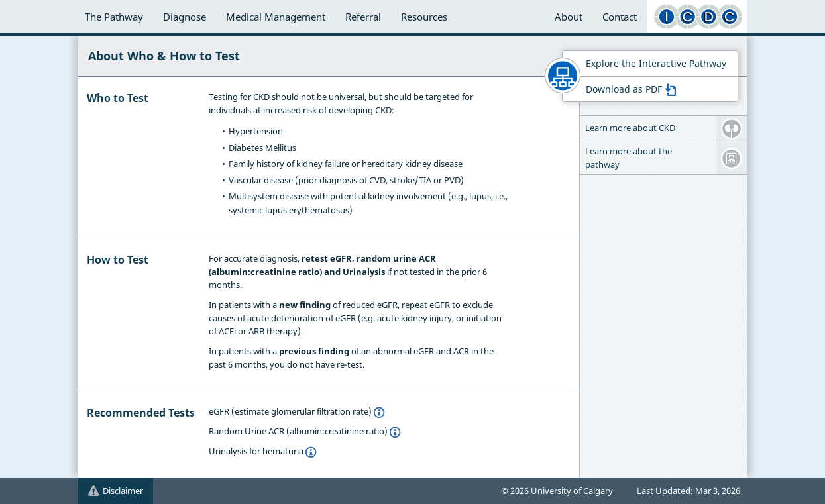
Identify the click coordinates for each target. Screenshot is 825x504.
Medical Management (276, 17)
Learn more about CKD (630, 128)
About (569, 17)
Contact (620, 17)
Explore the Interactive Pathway (656, 63)
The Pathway (114, 17)
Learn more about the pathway (629, 158)
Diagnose (185, 17)
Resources (424, 17)
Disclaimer (116, 491)
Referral (363, 17)
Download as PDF (631, 89)
